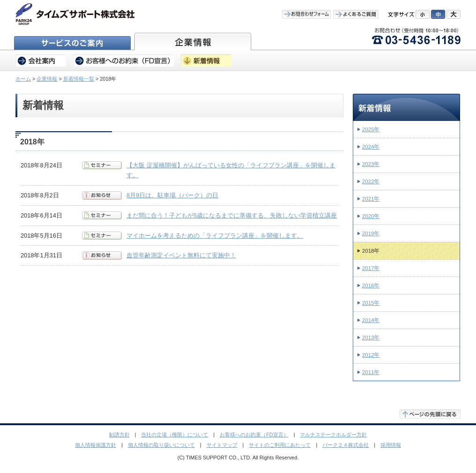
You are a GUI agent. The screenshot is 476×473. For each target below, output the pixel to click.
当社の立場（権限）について (175, 435)
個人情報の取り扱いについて (161, 445)
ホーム (23, 79)
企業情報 (47, 79)
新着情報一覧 (79, 79)
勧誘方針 (119, 435)
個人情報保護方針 (96, 445)
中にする (438, 14)
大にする (454, 14)
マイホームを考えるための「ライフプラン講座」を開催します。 (215, 236)
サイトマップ (222, 445)
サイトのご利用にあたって (280, 445)
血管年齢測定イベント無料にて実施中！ (181, 255)
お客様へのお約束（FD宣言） (254, 435)
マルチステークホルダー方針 (333, 435)
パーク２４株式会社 (346, 445)
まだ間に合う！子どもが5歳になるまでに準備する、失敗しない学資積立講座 (232, 215)
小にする (423, 14)
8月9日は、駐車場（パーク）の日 (172, 195)
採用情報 (391, 445)
